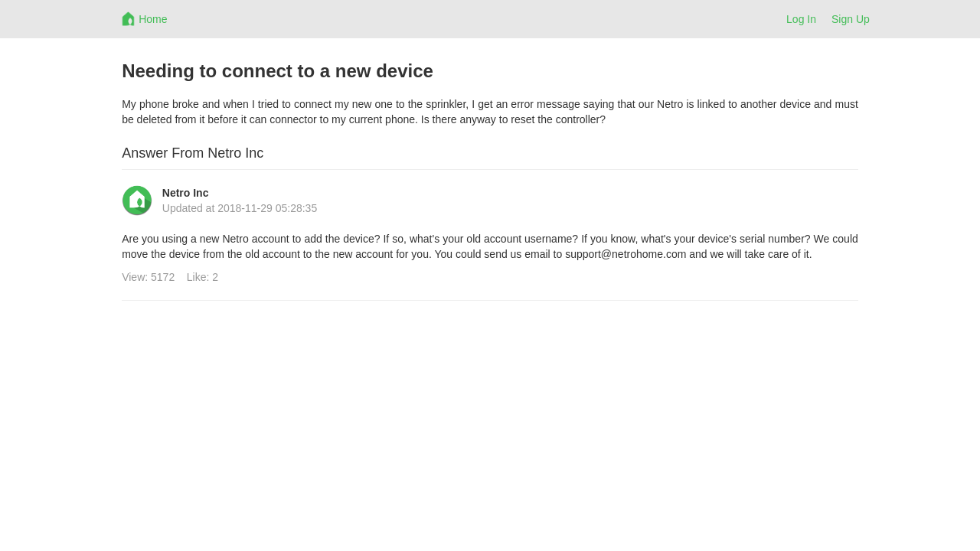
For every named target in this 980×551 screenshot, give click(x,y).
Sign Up (851, 19)
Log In (801, 19)
